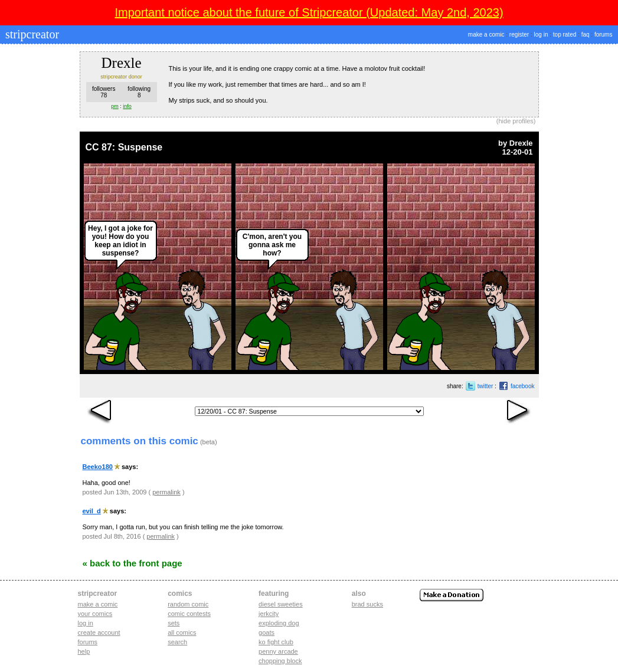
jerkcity (269, 614)
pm (115, 106)
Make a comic (98, 604)
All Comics (182, 632)
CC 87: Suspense (124, 147)
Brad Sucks (367, 604)
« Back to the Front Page (133, 563)
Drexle (521, 143)
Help (84, 651)
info (127, 106)
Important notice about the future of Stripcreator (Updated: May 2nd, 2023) (309, 12)
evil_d (92, 511)
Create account (99, 632)
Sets (174, 623)
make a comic (486, 35)
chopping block (280, 661)
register (519, 35)
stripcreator (31, 34)
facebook (523, 386)
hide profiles (516, 121)
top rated (565, 35)
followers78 (104, 92)
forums (604, 35)
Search (177, 642)
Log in (86, 623)
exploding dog (279, 623)
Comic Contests (189, 614)
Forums (88, 642)
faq (586, 35)
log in (541, 35)
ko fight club (276, 642)
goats (267, 632)
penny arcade (278, 651)
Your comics (95, 614)
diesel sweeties (281, 604)
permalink (166, 492)
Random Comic (188, 604)
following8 (139, 92)
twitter (485, 386)
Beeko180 (98, 467)
